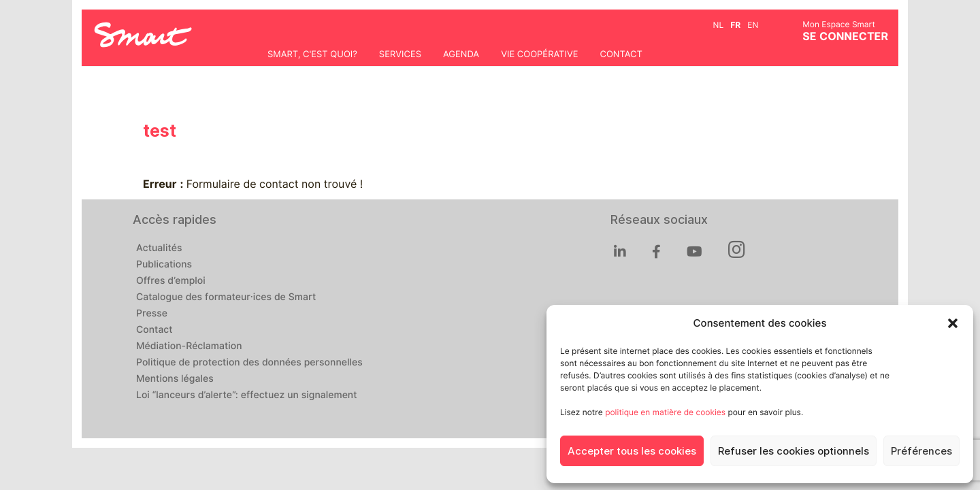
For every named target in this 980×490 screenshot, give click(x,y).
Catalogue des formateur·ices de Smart (226, 297)
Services (400, 54)
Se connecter (845, 36)
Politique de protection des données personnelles (249, 363)
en (753, 25)
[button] (953, 323)
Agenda (461, 54)
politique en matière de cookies (665, 412)
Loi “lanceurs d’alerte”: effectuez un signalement (247, 395)
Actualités (159, 248)
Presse (152, 314)
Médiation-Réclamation (189, 346)
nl (719, 25)
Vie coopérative (539, 54)
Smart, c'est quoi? (312, 54)
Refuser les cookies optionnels (794, 451)
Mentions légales (175, 379)
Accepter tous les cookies (632, 451)
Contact (621, 54)
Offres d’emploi (171, 281)
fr (735, 25)
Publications (164, 265)
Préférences (921, 451)
